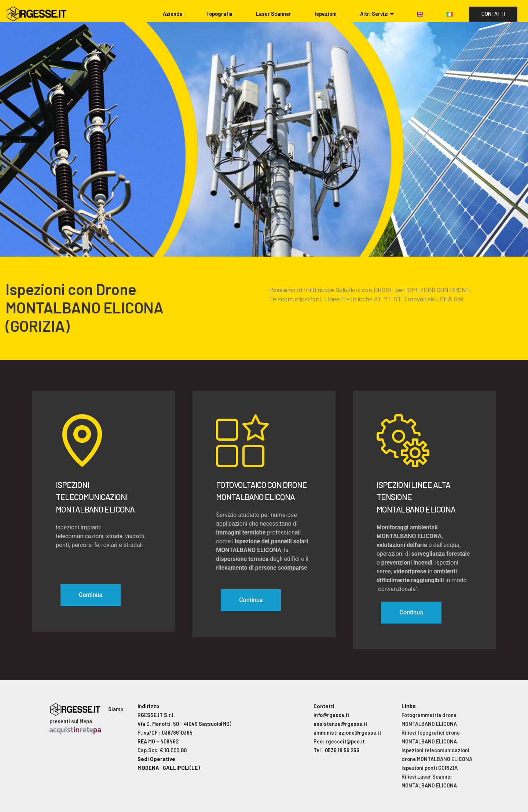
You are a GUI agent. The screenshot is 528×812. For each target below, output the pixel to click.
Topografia (219, 14)
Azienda (173, 14)
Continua (91, 595)
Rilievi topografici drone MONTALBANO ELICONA (431, 737)
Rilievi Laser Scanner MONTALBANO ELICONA (429, 781)
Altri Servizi (374, 14)
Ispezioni (326, 14)
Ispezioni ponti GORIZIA (430, 768)
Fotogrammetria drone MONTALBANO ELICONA (429, 719)
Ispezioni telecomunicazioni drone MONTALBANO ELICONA (437, 755)
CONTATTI (493, 14)
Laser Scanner (274, 14)
